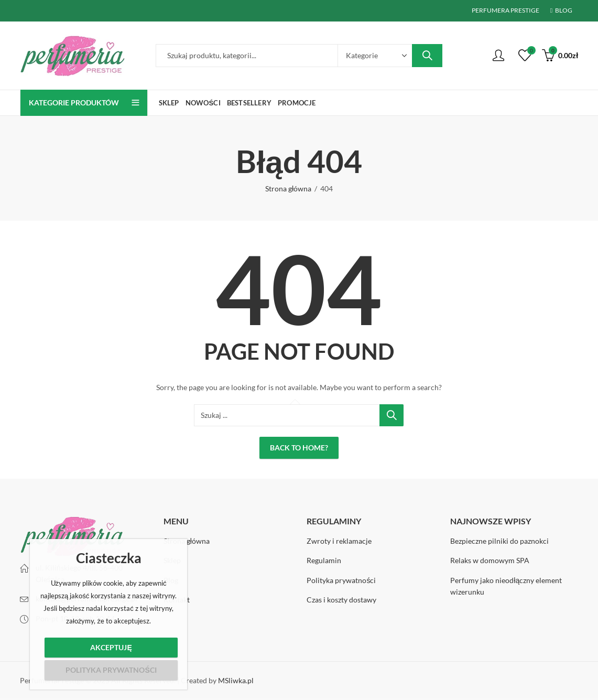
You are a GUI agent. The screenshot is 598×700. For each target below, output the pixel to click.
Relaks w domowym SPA (490, 560)
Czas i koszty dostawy (341, 600)
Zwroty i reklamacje (339, 541)
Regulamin (324, 560)
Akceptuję (111, 647)
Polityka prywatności (341, 580)
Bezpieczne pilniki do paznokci (499, 541)
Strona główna (288, 189)
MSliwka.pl (236, 680)
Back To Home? (299, 448)
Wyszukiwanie (427, 56)
